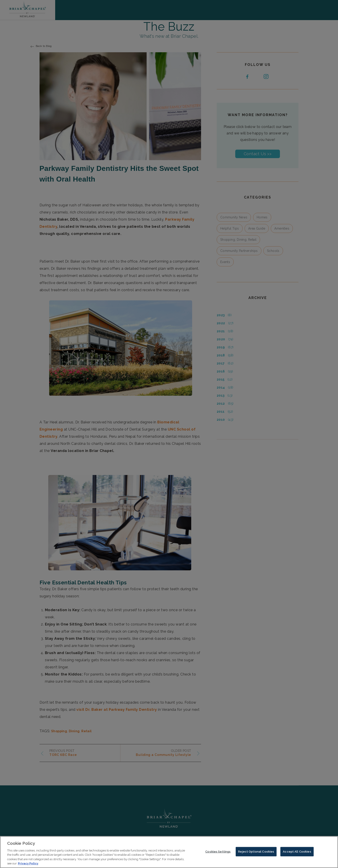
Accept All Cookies (297, 853)
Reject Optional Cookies (256, 853)
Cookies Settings (218, 853)
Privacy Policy (28, 865)
